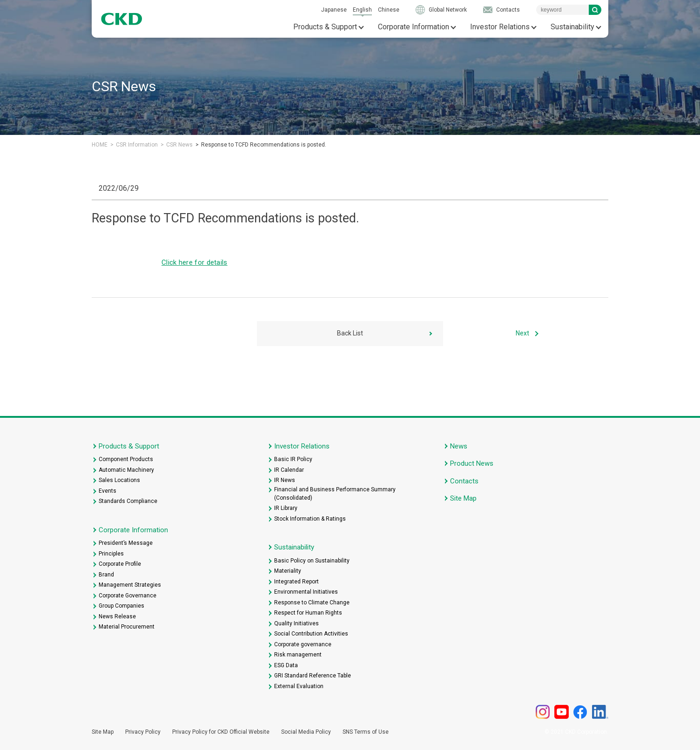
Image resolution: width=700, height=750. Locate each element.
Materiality (288, 571)
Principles (111, 554)
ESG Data (286, 665)
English (362, 10)
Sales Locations (119, 480)
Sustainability (572, 27)
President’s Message (126, 543)
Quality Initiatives (296, 623)
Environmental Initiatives (306, 592)
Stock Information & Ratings (310, 519)
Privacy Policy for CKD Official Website (221, 732)
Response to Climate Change (312, 603)
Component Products (126, 459)
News (459, 446)
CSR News (179, 145)
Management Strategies (130, 585)
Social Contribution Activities (311, 634)
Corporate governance (303, 644)
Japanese (334, 10)
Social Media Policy (306, 732)
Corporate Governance (128, 596)
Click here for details (195, 262)
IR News (285, 480)
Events (108, 491)
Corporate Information (414, 27)
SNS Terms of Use (366, 732)
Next (522, 333)
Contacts (508, 10)
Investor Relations (500, 27)
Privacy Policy (143, 732)
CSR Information (137, 145)
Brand (106, 575)
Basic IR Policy (293, 459)
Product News (472, 463)
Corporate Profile (120, 564)
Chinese (389, 10)
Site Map (463, 498)
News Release (117, 616)
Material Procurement (127, 627)
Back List (350, 333)
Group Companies (121, 606)
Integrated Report (296, 582)
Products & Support (325, 27)
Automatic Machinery (126, 470)
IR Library (286, 508)
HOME (100, 145)
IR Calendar (289, 470)
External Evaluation (299, 686)
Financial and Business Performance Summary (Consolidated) (335, 494)
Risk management (298, 655)
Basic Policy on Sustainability (312, 561)
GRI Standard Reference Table (313, 676)
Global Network (448, 10)
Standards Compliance (128, 501)
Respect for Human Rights (308, 613)
